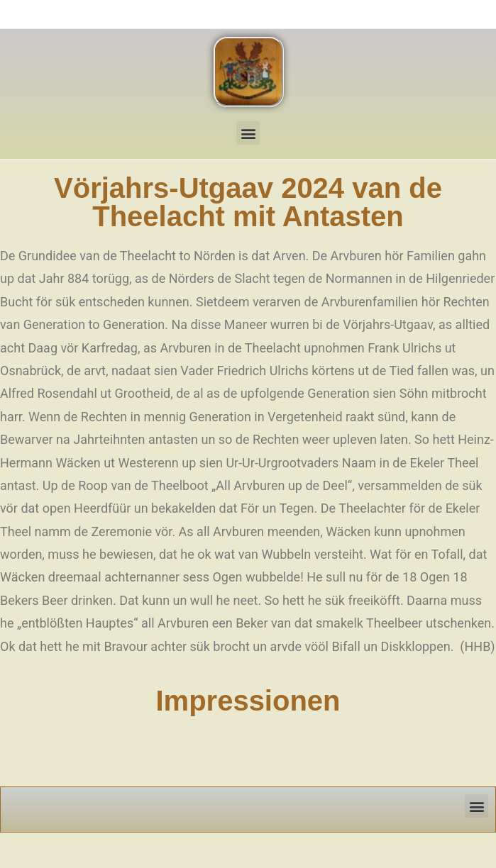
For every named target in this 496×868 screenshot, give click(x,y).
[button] (248, 133)
